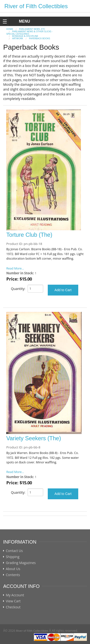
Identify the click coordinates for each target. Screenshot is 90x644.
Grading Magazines (21, 563)
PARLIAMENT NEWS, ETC (32, 29)
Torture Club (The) (29, 235)
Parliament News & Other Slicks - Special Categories (29, 33)
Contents (13, 575)
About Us (13, 569)
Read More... (15, 268)
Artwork (18, 38)
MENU (20, 21)
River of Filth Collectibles (36, 6)
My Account (15, 595)
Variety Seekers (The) (34, 438)
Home (10, 29)
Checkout (13, 607)
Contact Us (14, 551)
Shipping (13, 557)
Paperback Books (40, 38)
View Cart (13, 601)
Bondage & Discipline (25, 36)
